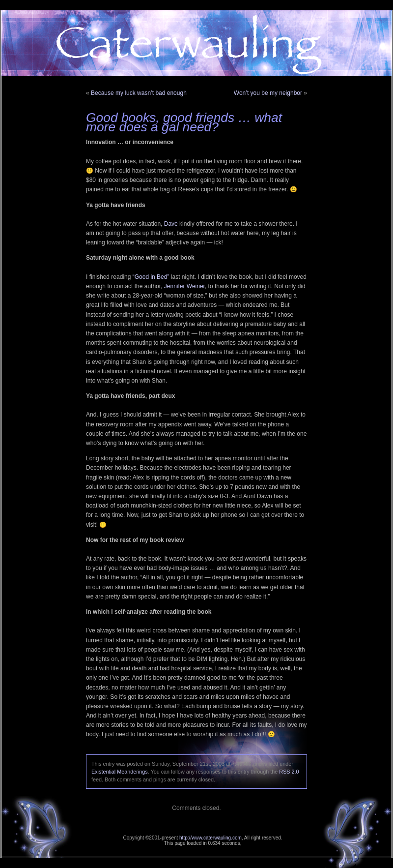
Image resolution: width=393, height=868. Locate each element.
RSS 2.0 (289, 772)
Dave (171, 224)
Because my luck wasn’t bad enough (139, 93)
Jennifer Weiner (184, 286)
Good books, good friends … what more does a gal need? (184, 122)
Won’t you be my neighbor (268, 93)
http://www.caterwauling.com (211, 838)
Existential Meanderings (120, 772)
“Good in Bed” (151, 277)
